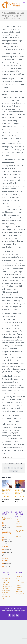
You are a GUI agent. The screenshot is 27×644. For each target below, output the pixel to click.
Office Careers (20, 524)
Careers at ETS (20, 583)
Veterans (18, 534)
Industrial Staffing (6, 583)
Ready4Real (19, 591)
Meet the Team (18, 580)
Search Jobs (19, 536)
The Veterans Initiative (20, 588)
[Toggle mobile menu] (24, 2)
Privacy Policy (20, 594)
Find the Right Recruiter (20, 531)
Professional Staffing (7, 579)
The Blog (18, 585)
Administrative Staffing (8, 587)
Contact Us (19, 577)
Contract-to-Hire (7, 593)
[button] (3, 491)
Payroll (5, 599)
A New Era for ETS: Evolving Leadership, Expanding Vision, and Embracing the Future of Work (20, 494)
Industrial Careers (19, 521)
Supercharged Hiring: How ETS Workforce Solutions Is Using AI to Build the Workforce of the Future (7, 494)
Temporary (7, 590)
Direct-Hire (6, 597)
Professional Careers (19, 527)
